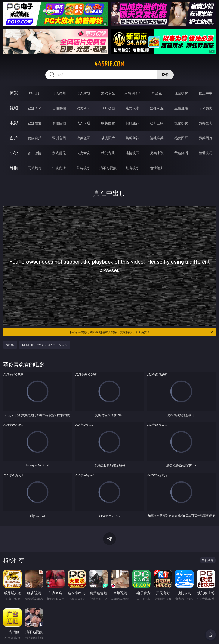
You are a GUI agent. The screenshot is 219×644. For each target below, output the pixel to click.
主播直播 (181, 108)
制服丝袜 (132, 123)
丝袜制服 (157, 108)
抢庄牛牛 (206, 93)
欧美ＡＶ (83, 108)
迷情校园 (132, 153)
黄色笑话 (181, 153)
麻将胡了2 (132, 93)
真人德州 (59, 93)
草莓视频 (83, 168)
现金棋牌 (181, 93)
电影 (14, 123)
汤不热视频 (108, 168)
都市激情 (35, 153)
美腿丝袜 (132, 138)
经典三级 (157, 123)
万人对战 (83, 93)
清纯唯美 (157, 138)
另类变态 (206, 123)
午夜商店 (59, 168)
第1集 (10, 345)
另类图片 (206, 138)
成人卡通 (83, 123)
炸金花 (157, 93)
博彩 (14, 93)
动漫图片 (108, 138)
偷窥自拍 (35, 138)
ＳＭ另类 (206, 108)
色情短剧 (157, 168)
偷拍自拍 (59, 123)
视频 (14, 108)
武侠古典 (108, 153)
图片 (14, 138)
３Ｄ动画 (108, 108)
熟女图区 (181, 138)
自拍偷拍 (59, 108)
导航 (14, 168)
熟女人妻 (132, 108)
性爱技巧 (206, 153)
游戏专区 (108, 93)
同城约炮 (35, 168)
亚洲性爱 (35, 123)
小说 (14, 153)
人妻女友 (83, 153)
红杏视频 (132, 168)
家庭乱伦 (59, 153)
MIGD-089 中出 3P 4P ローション (45, 345)
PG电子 (35, 93)
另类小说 (157, 153)
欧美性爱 (108, 123)
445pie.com (109, 64)
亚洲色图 (59, 138)
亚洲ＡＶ (35, 108)
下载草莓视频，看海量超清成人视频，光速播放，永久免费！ (141, 332)
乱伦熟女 (181, 123)
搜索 (165, 75)
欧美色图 (83, 138)
